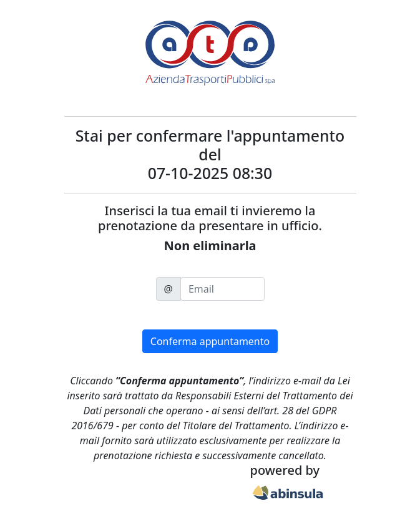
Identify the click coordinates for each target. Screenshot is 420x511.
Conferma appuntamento (210, 341)
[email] (222, 289)
